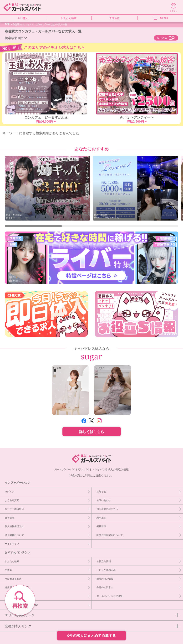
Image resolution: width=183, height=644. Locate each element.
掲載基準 (101, 526)
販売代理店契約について (110, 535)
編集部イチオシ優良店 (17, 587)
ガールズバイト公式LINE (110, 596)
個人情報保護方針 (14, 526)
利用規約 (101, 518)
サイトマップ (12, 544)
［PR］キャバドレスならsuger (21, 605)
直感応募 (114, 18)
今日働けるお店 (13, 579)
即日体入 (23, 18)
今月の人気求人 (105, 587)
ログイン (10, 491)
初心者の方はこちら (107, 509)
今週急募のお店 (13, 596)
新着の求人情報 (105, 579)
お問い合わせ (104, 500)
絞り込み (162, 38)
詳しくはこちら (92, 432)
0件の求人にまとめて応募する (91, 636)
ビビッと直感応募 (106, 570)
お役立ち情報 (104, 561)
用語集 (8, 570)
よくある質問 (12, 500)
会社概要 (10, 518)
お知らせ (101, 491)
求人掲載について (14, 535)
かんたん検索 (69, 18)
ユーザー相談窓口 (14, 509)
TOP (7, 24)
